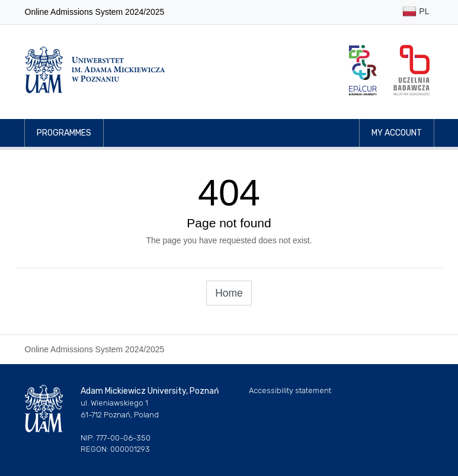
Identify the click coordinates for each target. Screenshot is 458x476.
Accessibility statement (290, 390)
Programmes (64, 133)
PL (416, 12)
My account (397, 133)
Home (229, 293)
